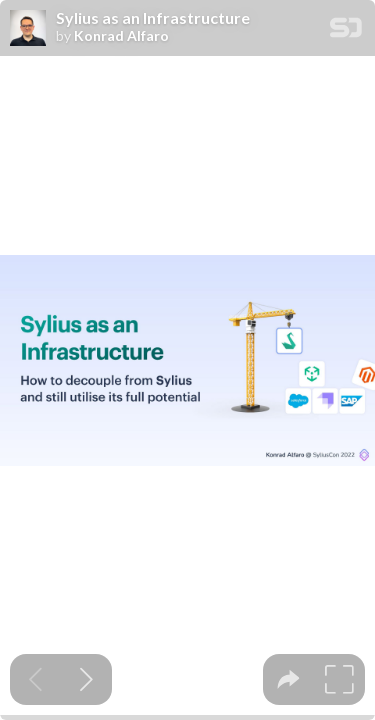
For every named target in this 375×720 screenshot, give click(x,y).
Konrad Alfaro (121, 36)
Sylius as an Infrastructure (153, 18)
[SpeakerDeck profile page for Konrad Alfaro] (28, 29)
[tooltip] (288, 679)
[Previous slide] (35, 679)
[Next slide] (86, 679)
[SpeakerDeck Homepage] (346, 31)
